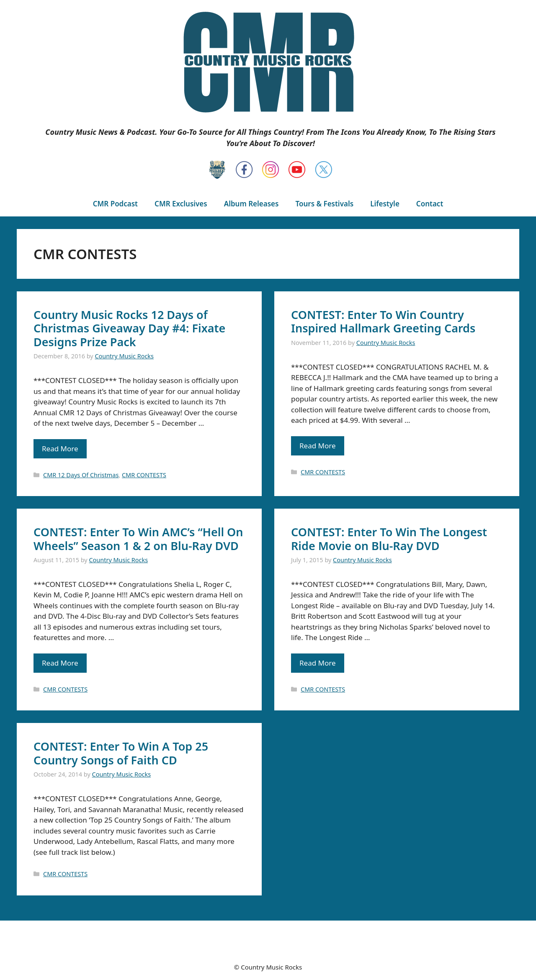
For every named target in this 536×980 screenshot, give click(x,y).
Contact (430, 204)
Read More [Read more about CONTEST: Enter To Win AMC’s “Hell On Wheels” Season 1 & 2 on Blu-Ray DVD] (60, 663)
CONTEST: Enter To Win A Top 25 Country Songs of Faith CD (121, 753)
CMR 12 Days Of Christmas (81, 475)
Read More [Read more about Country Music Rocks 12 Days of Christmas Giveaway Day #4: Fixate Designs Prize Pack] (60, 449)
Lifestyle (385, 204)
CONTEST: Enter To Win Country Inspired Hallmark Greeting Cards (383, 321)
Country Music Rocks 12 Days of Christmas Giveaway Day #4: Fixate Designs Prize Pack (129, 328)
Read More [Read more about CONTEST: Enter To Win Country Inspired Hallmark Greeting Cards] (318, 446)
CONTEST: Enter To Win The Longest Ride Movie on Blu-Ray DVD (389, 539)
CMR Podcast (115, 204)
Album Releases (251, 204)
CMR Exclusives (181, 204)
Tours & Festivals (324, 204)
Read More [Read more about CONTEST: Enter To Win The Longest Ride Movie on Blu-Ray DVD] (318, 663)
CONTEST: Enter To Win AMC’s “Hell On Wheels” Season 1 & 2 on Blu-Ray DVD (138, 539)
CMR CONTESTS (144, 475)
